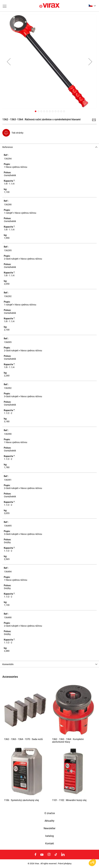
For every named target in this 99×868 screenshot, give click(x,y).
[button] (92, 6)
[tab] (49, 147)
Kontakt (50, 844)
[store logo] (49, 6)
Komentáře (8, 664)
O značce (50, 813)
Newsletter (49, 828)
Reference (8, 147)
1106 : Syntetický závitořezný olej (21, 800)
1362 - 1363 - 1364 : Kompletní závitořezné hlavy (68, 741)
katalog (50, 836)
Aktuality (49, 821)
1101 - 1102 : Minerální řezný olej (69, 800)
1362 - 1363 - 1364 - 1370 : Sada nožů (23, 739)
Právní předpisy (65, 864)
